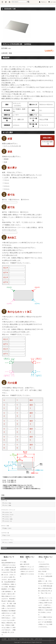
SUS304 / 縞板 (8, 519)
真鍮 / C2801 (8, 528)
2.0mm (6, 186)
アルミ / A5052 (8, 542)
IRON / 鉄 (4, 501)
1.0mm (6, 180)
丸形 (5, 162)
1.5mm (6, 183)
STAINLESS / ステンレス (8, 510)
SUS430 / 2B (8, 521)
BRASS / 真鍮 (5, 526)
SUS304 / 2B (8, 512)
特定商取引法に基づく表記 (26, 639)
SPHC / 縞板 (8, 505)
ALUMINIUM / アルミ (7, 540)
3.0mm (6, 189)
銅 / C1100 (7, 535)
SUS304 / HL (8, 517)
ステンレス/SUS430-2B (12, 146)
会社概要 (4, 639)
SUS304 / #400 (9, 515)
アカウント (43, 2)
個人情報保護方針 (13, 639)
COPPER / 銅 (5, 533)
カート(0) (52, 2)
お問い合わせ (39, 639)
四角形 (6, 159)
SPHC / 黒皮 (8, 503)
